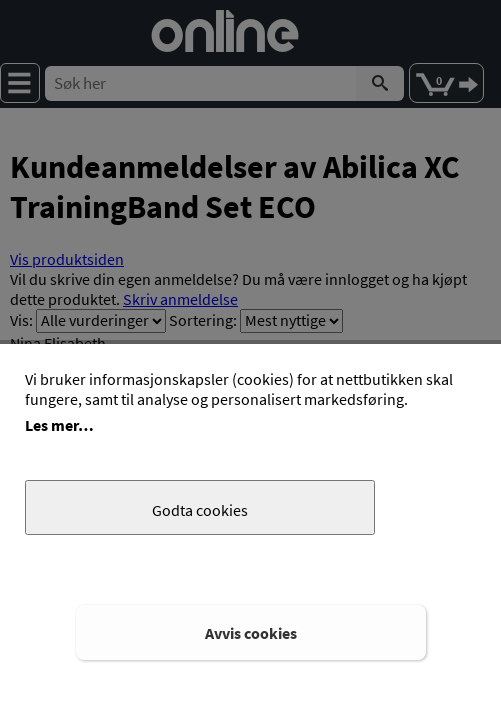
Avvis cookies (251, 633)
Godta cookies (200, 510)
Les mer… (59, 425)
